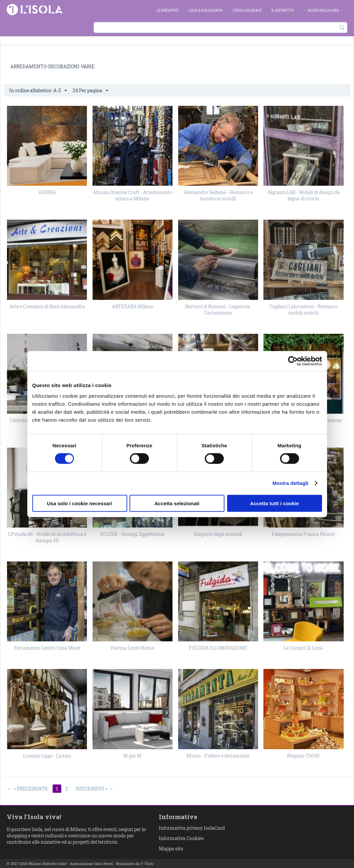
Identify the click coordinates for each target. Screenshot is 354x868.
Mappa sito (171, 849)
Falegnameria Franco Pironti (303, 534)
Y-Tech (147, 864)
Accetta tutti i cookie (275, 503)
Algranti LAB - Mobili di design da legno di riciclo (304, 195)
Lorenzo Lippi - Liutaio (47, 756)
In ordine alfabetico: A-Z (38, 91)
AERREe (47, 192)
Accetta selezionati (177, 503)
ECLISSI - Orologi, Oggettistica (132, 534)
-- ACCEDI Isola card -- (323, 10)
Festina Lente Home (133, 648)
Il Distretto (283, 10)
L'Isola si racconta (206, 10)
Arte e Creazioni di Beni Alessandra (47, 306)
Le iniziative (168, 10)
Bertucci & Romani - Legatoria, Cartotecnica (218, 310)
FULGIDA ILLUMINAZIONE (218, 648)
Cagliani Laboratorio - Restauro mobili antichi (303, 310)
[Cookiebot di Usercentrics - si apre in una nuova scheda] (293, 361)
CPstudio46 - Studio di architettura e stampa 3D (47, 537)
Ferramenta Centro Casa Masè (47, 648)
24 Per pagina (90, 91)
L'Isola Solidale (247, 10)
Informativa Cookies (181, 838)
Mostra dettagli (290, 483)
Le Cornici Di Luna (303, 648)
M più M (132, 756)
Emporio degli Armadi (218, 534)
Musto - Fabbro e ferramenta (218, 756)
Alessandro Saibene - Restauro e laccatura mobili (218, 195)
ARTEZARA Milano (133, 306)
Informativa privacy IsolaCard (192, 828)
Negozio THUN (303, 756)
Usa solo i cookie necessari (80, 503)
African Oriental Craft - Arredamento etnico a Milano (132, 195)
